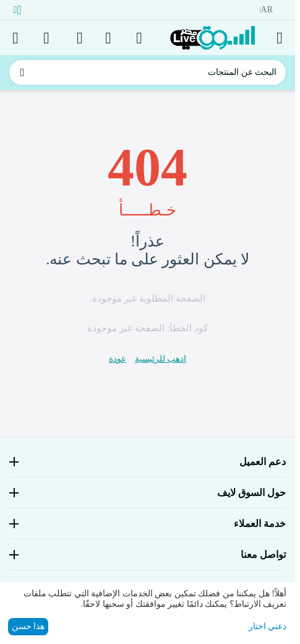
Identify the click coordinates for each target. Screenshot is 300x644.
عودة (118, 359)
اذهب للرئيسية (161, 359)
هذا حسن (28, 626)
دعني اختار (268, 626)
